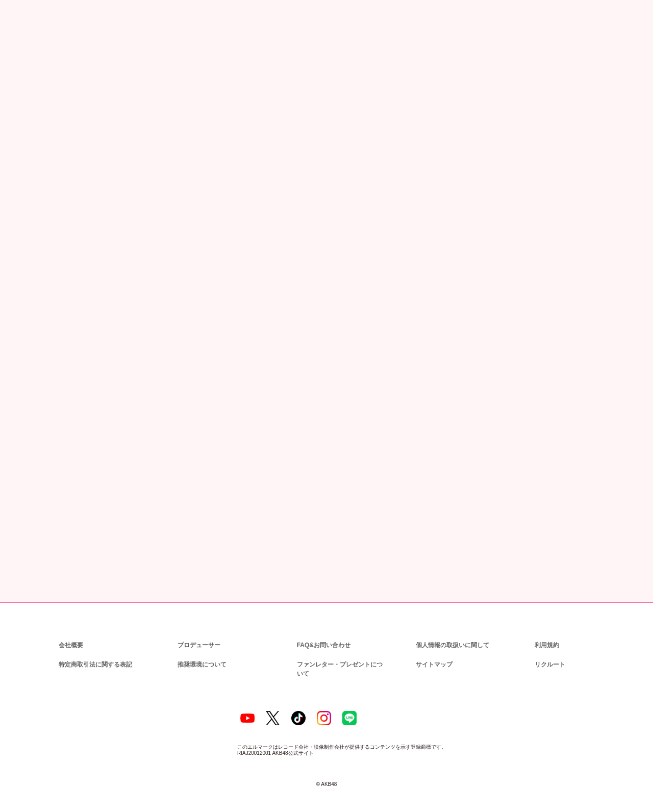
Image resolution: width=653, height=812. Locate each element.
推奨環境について (201, 651)
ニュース (59, 59)
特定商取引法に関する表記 (95, 651)
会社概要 (71, 632)
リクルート (548, 651)
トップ (24, 59)
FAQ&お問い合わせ (324, 632)
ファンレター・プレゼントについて (341, 651)
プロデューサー (197, 632)
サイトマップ (432, 651)
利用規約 (547, 632)
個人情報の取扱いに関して (451, 632)
